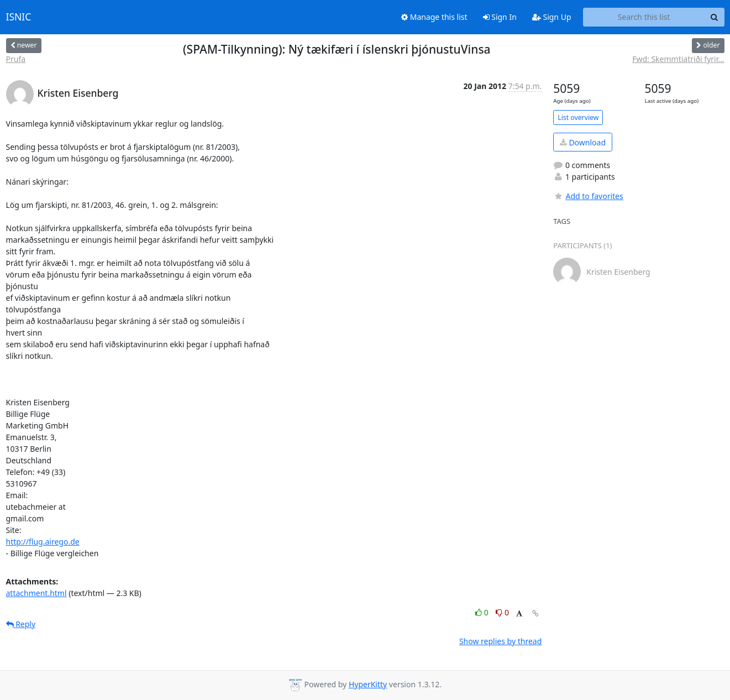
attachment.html (36, 593)
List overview (578, 117)
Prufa (16, 59)
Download (583, 142)
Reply (21, 624)
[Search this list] (644, 17)
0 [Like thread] (483, 612)
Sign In (500, 17)
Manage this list (434, 17)
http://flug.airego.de (43, 542)
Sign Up (552, 17)
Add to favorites (588, 196)
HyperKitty (368, 684)
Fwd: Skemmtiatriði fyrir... (678, 59)
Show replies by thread (500, 641)
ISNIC (19, 17)
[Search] (715, 17)
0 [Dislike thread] (502, 612)
